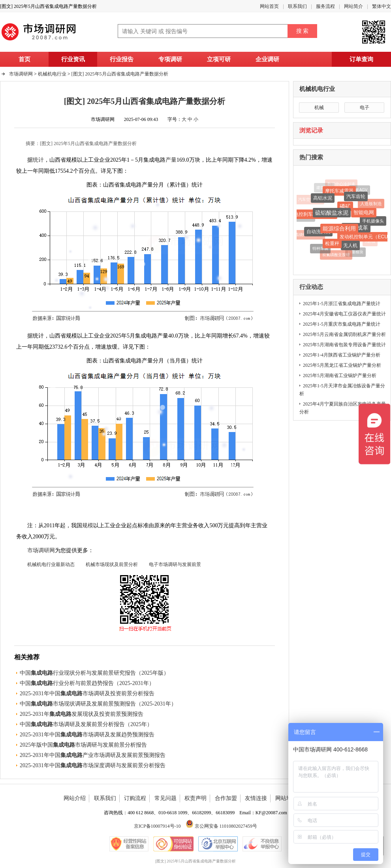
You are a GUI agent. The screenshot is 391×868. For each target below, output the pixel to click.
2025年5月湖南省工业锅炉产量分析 (340, 376)
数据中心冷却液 (341, 184)
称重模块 (355, 252)
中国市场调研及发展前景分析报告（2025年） (86, 724)
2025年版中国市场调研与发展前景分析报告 (83, 745)
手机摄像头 (373, 222)
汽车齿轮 (356, 198)
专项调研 (170, 59)
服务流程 (325, 6)
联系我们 (297, 6)
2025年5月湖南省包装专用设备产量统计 (344, 345)
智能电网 (364, 213)
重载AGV (359, 190)
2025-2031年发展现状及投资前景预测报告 (82, 714)
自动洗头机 (318, 233)
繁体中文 (382, 6)
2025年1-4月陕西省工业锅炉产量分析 (342, 355)
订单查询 (361, 59)
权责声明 (195, 798)
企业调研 (267, 59)
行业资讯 (73, 59)
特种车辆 (320, 249)
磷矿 (345, 208)
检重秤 (332, 244)
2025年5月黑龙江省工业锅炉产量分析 (342, 365)
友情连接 (256, 798)
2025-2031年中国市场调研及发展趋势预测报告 (87, 735)
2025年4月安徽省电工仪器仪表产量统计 (344, 314)
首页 (24, 59)
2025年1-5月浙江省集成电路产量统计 (342, 304)
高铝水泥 (323, 199)
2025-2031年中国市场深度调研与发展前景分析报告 (93, 765)
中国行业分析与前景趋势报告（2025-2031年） (87, 683)
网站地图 (286, 798)
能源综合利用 (339, 230)
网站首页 (269, 6)
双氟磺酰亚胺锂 (336, 255)
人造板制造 (371, 204)
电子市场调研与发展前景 (175, 564)
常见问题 (165, 798)
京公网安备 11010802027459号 (222, 826)
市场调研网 (21, 74)
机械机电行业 (317, 89)
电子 (365, 108)
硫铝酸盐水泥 (332, 214)
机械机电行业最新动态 (51, 564)
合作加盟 (226, 798)
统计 (38, 160)
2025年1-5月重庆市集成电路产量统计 (342, 324)
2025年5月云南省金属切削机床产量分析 (344, 334)
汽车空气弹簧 (310, 200)
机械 (319, 108)
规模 (88, 526)
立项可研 (219, 59)
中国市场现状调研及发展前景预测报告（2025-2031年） (98, 704)
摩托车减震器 (339, 191)
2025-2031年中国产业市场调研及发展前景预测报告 (93, 755)
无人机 (350, 246)
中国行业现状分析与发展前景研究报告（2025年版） (94, 673)
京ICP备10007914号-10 (157, 826)
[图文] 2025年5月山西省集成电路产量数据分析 (120, 74)
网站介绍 (75, 798)
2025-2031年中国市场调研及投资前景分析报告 (87, 693)
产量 (171, 160)
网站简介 (353, 6)
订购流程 (135, 798)
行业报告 (122, 59)
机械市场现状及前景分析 (112, 564)
